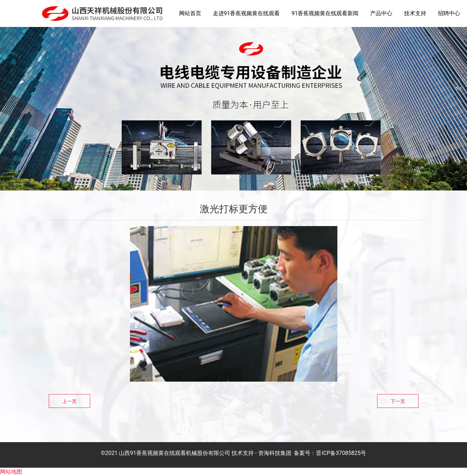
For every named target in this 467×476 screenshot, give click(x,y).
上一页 (69, 401)
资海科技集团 (275, 453)
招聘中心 (449, 13)
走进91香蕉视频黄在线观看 (246, 13)
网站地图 (11, 472)
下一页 (398, 401)
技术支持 (415, 13)
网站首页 (190, 13)
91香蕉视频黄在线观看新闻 (325, 13)
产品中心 (381, 13)
